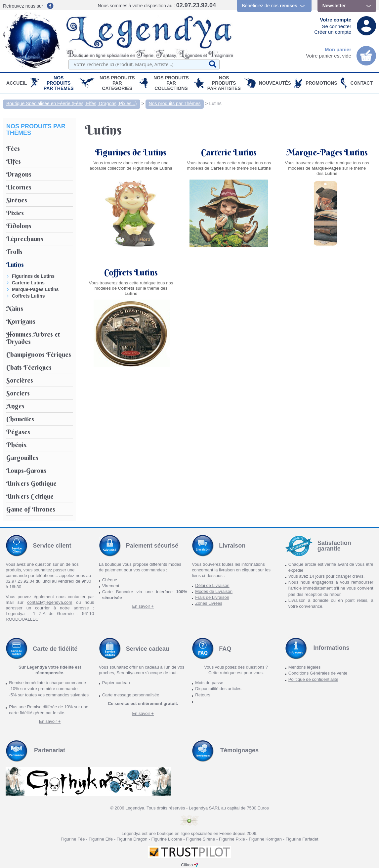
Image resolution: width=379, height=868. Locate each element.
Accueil (17, 83)
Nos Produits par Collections (171, 83)
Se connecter (337, 26)
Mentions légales (305, 667)
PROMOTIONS (321, 83)
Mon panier (338, 49)
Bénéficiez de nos (270, 6)
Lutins (215, 103)
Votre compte (336, 20)
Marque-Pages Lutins (35, 289)
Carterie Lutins (28, 283)
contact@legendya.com (50, 602)
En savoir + (143, 606)
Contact (362, 83)
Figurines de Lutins (33, 276)
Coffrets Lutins (28, 296)
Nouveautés (275, 83)
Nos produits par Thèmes (59, 83)
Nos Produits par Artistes (224, 83)
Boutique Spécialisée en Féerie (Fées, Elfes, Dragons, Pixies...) (72, 103)
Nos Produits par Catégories (117, 83)
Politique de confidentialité (313, 679)
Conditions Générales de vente (318, 673)
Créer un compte (333, 32)
